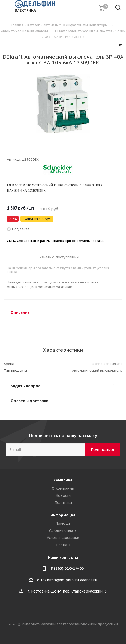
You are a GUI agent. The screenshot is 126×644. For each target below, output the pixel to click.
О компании (63, 488)
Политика (63, 503)
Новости (63, 495)
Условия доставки (63, 538)
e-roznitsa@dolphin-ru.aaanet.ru (67, 580)
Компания (63, 480)
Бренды (63, 545)
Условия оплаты (63, 530)
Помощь (63, 523)
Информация (63, 515)
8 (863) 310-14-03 (67, 568)
